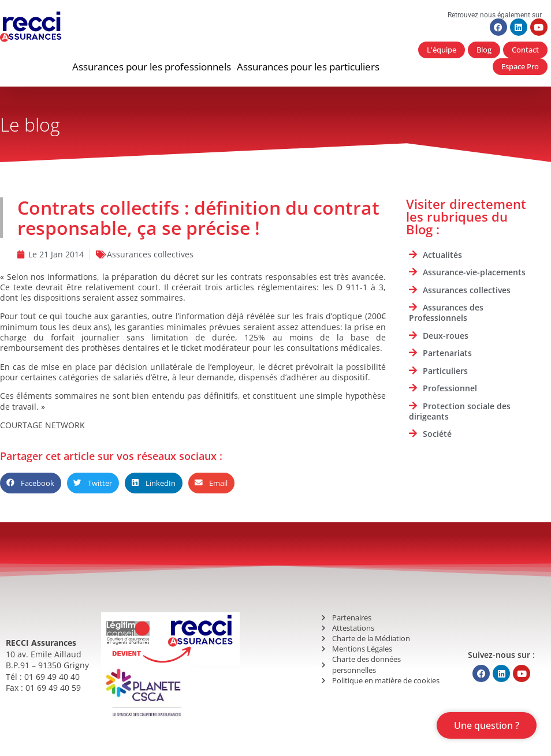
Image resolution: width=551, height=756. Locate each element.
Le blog (30, 124)
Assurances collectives (150, 254)
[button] (152, 67)
